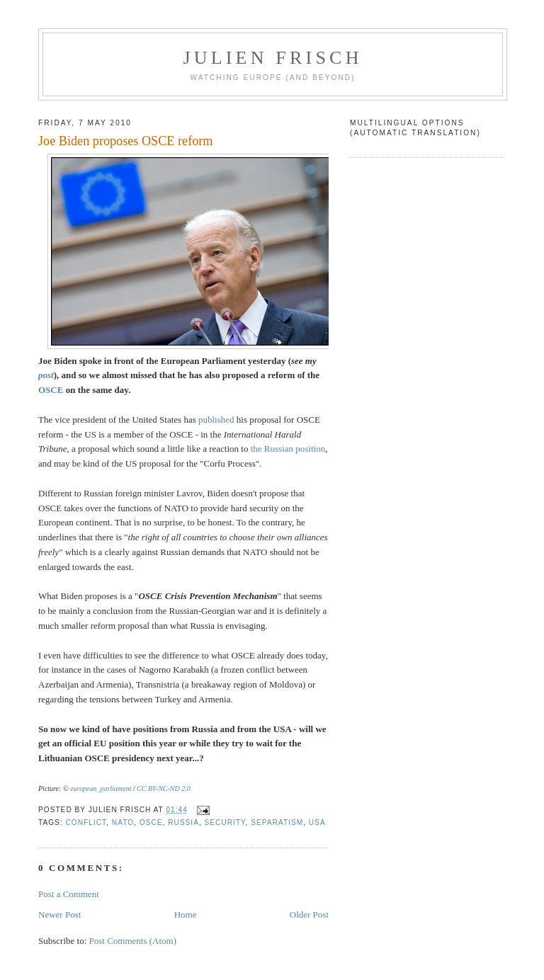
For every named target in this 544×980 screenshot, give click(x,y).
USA (317, 822)
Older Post (309, 915)
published (216, 420)
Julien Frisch (272, 58)
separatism (277, 822)
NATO (123, 822)
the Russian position (288, 449)
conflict (86, 822)
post (46, 375)
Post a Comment (69, 894)
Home (186, 915)
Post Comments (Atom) (133, 941)
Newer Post (59, 915)
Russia (183, 822)
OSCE (51, 390)
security (225, 822)
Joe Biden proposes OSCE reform (126, 141)
